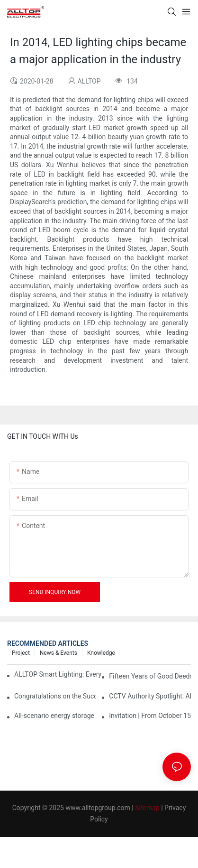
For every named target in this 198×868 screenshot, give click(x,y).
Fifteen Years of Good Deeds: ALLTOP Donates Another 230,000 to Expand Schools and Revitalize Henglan (150, 676)
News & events (58, 653)
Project (21, 653)
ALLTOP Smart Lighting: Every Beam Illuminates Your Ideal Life (58, 674)
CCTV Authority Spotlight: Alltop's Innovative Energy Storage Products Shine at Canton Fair (150, 696)
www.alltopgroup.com (98, 808)
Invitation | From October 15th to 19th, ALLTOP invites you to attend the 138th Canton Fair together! (150, 716)
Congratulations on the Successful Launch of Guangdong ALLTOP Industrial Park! (55, 696)
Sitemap (147, 808)
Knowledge (101, 653)
